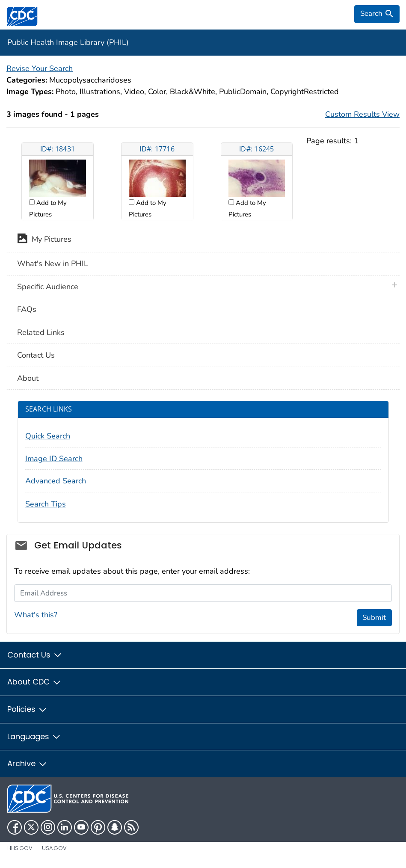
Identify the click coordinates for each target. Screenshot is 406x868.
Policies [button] (27, 709)
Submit (374, 618)
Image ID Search (54, 459)
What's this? (36, 615)
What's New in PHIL (53, 264)
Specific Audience (48, 287)
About (28, 378)
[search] (377, 14)
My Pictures (44, 240)
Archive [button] (27, 763)
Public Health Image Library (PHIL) (68, 42)
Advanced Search (56, 481)
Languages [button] (34, 736)
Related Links (41, 332)
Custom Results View (362, 114)
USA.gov (54, 848)
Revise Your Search (40, 68)
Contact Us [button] (35, 655)
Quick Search (48, 436)
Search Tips (46, 504)
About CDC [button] (34, 682)
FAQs (27, 309)
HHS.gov (20, 848)
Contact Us (36, 355)
